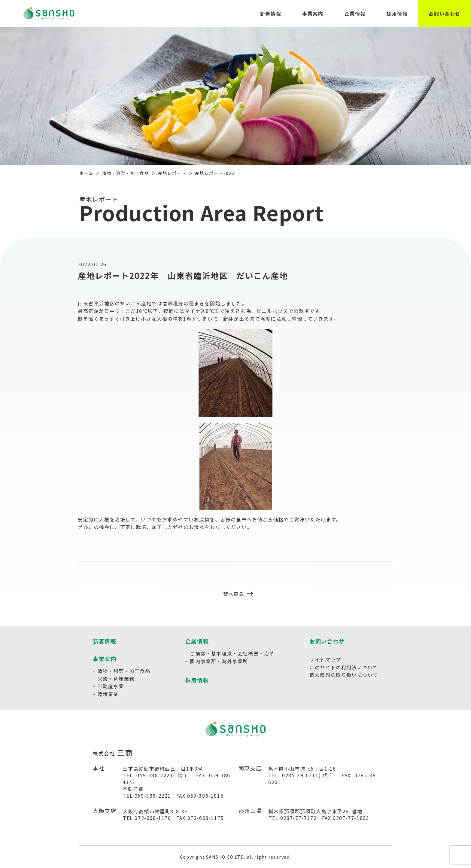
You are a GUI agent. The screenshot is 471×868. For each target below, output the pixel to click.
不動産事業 (111, 686)
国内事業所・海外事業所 (219, 661)
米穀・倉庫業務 (116, 679)
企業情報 (355, 14)
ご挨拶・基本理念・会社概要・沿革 (232, 653)
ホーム (86, 173)
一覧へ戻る (235, 594)
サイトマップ (325, 659)
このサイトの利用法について (344, 667)
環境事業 (108, 694)
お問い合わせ (445, 14)
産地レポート (172, 173)
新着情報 (271, 14)
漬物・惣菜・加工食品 (126, 173)
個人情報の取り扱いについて (344, 675)
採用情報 (397, 14)
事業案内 (313, 14)
